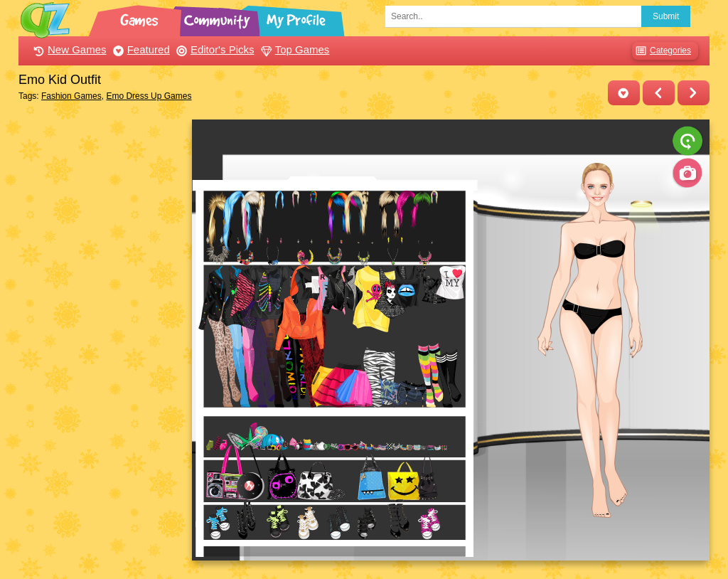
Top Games (294, 49)
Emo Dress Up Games (149, 96)
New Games (68, 49)
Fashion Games (71, 96)
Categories (662, 51)
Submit (666, 16)
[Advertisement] (101, 333)
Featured (140, 49)
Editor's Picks (214, 49)
